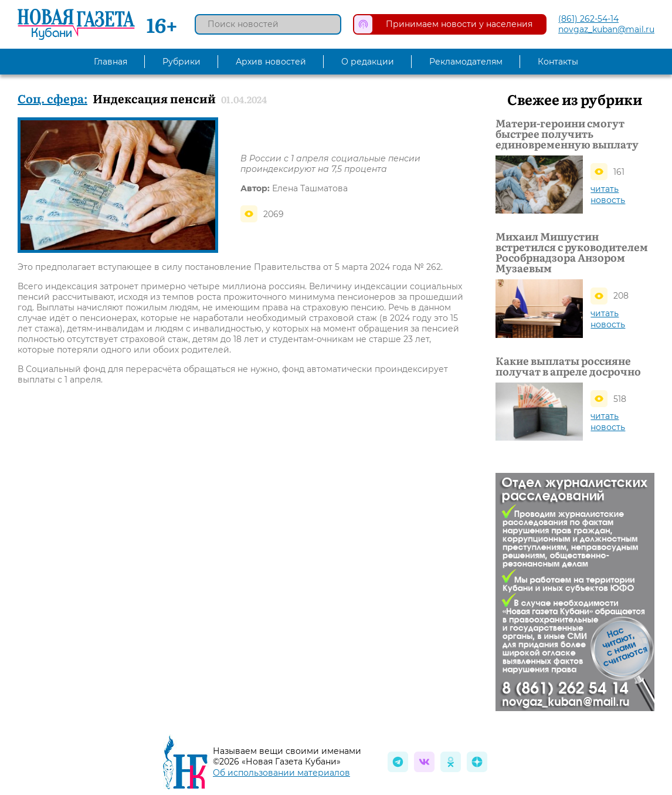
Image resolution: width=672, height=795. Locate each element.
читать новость (608, 194)
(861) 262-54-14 (588, 19)
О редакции (368, 62)
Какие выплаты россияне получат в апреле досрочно (568, 366)
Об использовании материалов (281, 773)
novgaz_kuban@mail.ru (606, 29)
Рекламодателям (466, 62)
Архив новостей (271, 62)
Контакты (558, 62)
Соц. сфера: (52, 98)
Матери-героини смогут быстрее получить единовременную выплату (567, 134)
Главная (111, 62)
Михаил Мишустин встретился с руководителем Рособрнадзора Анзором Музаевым (572, 252)
